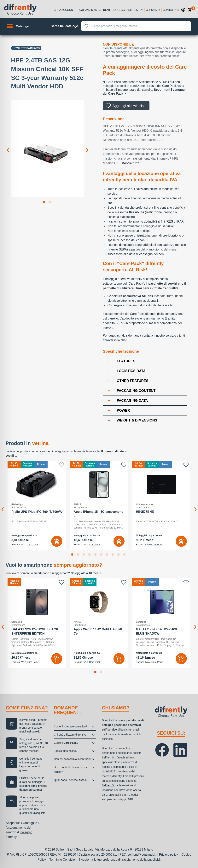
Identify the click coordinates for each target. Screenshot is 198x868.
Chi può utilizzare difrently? (70, 735)
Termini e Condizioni (63, 860)
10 (125, 555)
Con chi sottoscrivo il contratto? (73, 759)
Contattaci (171, 10)
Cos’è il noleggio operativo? (71, 726)
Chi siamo (153, 10)
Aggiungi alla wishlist (129, 106)
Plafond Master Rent (94, 10)
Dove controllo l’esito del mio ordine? (71, 770)
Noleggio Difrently (128, 10)
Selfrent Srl (109, 757)
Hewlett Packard (26, 48)
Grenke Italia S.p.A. (117, 795)
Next (87, 146)
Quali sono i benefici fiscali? (71, 780)
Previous (8, 146)
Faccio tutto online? (66, 751)
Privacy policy (169, 855)
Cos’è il (66, 743)
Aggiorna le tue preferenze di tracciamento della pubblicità (121, 860)
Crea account (64, 10)
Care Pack (32, 545)
